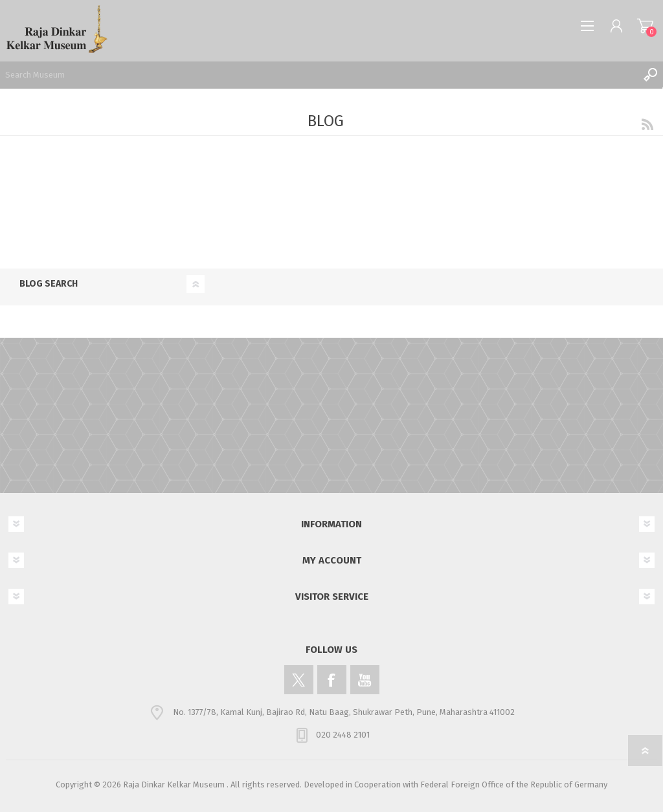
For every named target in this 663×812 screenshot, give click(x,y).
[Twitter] (299, 680)
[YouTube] (365, 680)
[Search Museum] (319, 74)
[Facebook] (332, 680)
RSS (647, 124)
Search (650, 74)
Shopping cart (645, 26)
